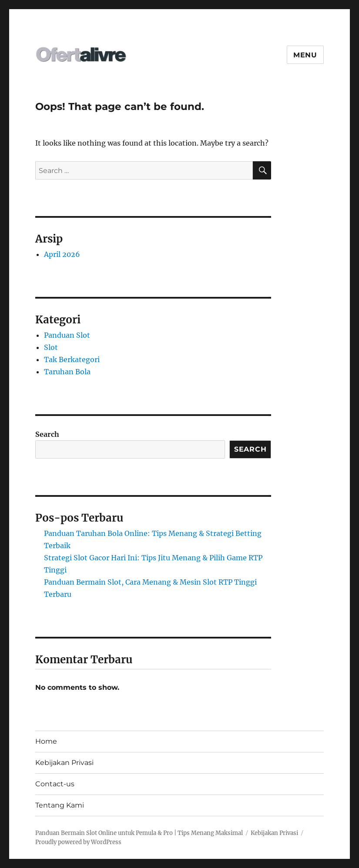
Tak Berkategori (72, 359)
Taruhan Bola (67, 372)
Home (46, 741)
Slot (51, 347)
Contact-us (55, 784)
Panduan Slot (67, 335)
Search (47, 434)
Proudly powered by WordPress (78, 842)
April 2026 (62, 254)
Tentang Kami (60, 805)
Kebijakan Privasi (64, 763)
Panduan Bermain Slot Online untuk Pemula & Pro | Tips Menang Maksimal (139, 833)
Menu (305, 55)
